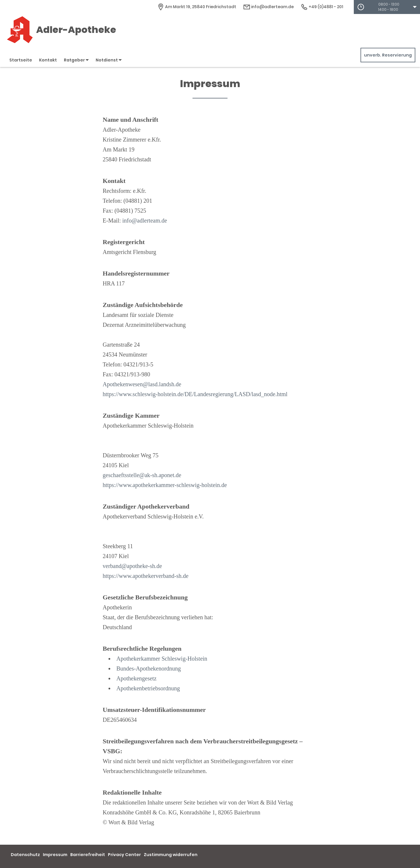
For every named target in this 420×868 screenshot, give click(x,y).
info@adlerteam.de (145, 220)
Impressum (55, 855)
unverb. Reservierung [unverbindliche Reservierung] (388, 55)
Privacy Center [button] (124, 855)
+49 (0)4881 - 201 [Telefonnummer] (322, 7)
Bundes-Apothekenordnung (149, 668)
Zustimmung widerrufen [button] (171, 855)
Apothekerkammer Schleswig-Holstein (162, 659)
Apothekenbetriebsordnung (148, 688)
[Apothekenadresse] (197, 7)
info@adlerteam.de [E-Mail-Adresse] (268, 7)
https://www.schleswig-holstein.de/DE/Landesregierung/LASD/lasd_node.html (195, 394)
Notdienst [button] (109, 60)
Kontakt (48, 60)
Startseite (21, 60)
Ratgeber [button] (76, 60)
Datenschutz (25, 855)
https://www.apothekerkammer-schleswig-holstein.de (165, 485)
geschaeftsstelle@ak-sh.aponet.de (142, 475)
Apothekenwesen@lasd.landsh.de (142, 384)
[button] (387, 7)
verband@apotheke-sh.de (132, 566)
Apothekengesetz (136, 678)
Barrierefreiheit (88, 855)
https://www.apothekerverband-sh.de (146, 576)
